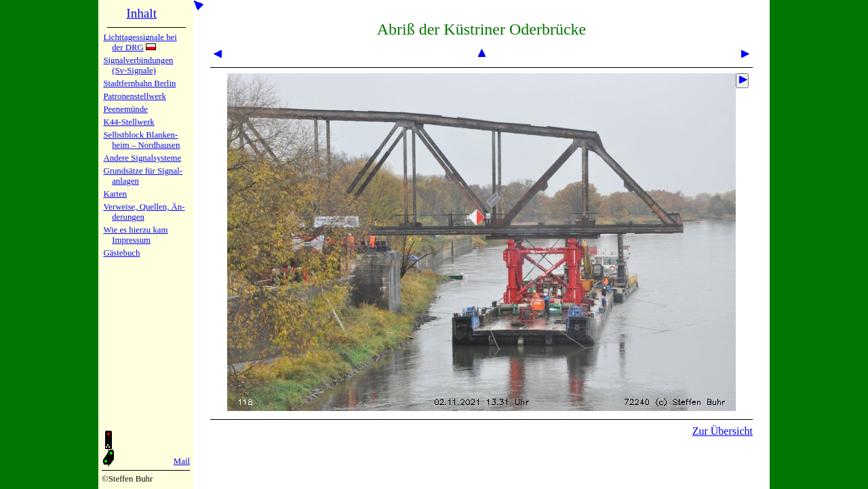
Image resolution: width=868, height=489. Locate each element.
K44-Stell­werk (129, 122)
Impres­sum (131, 240)
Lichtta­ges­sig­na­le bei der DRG (140, 42)
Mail (182, 461)
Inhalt (141, 13)
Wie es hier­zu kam (135, 230)
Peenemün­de (125, 109)
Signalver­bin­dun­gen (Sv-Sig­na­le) (138, 65)
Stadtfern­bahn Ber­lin (139, 83)
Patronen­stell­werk (134, 96)
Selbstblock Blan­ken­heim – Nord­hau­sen (141, 140)
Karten (115, 194)
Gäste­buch (121, 253)
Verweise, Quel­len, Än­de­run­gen (144, 212)
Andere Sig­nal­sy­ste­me (142, 158)
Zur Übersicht (723, 431)
